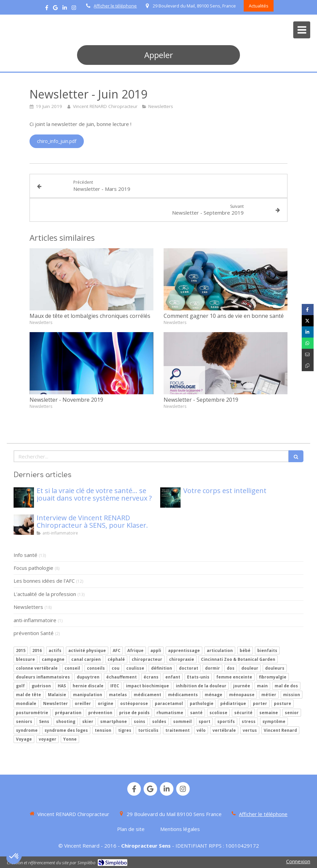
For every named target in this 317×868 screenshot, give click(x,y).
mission (292, 695)
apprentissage (184, 650)
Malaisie (57, 695)
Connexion (298, 861)
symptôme (274, 721)
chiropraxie (182, 659)
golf (20, 686)
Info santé (25, 555)
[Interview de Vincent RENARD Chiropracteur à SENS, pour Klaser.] (24, 525)
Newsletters (28, 607)
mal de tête (29, 695)
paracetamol (169, 703)
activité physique (87, 650)
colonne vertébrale (37, 668)
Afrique (135, 650)
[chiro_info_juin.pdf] (57, 141)
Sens (44, 721)
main (262, 686)
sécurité (243, 713)
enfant (173, 677)
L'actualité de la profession (45, 594)
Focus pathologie (33, 568)
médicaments (183, 695)
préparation (68, 713)
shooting (66, 721)
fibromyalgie (273, 677)
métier (269, 695)
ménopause (242, 695)
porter (260, 703)
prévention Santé (34, 633)
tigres (125, 730)
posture (283, 703)
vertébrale (224, 730)
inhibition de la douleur (201, 686)
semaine (269, 713)
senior (292, 713)
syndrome (27, 730)
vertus (250, 730)
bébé (245, 650)
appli (156, 650)
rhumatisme (170, 713)
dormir (212, 668)
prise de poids (134, 713)
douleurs (275, 668)
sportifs (226, 721)
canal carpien (86, 659)
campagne (53, 659)
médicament (147, 695)
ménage (213, 695)
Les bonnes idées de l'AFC (44, 581)
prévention (100, 713)
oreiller (83, 703)
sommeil (182, 721)
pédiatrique (233, 703)
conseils (96, 668)
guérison (41, 686)
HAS (62, 686)
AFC (117, 650)
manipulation (88, 695)
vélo (201, 730)
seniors (24, 721)
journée (242, 686)
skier (88, 721)
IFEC (115, 686)
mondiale (26, 703)
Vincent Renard (280, 730)
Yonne (70, 739)
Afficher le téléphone (115, 6)
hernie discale (88, 686)
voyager (48, 739)
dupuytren (88, 677)
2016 (37, 650)
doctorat (189, 668)
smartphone (114, 721)
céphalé (116, 659)
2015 (21, 650)
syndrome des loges (66, 730)
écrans (151, 677)
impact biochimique (147, 686)
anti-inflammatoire (35, 620)
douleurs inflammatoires (43, 677)
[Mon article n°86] (24, 498)
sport (204, 721)
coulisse (135, 668)
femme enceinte (234, 677)
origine (106, 703)
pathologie (202, 703)
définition (162, 668)
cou (116, 668)
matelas (118, 695)
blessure (25, 659)
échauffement (122, 677)
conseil (72, 668)
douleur (250, 668)
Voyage (24, 739)
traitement (178, 730)
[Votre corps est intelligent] (170, 498)
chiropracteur (147, 659)
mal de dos (286, 686)
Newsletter (55, 703)
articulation (220, 650)
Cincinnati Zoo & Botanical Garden (238, 659)
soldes (159, 721)
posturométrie (32, 713)
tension (103, 730)
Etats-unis (198, 677)
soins (139, 721)
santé (196, 713)
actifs (55, 650)
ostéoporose (134, 703)
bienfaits (267, 650)
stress (249, 721)
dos (231, 668)
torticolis (148, 730)
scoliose (218, 713)
